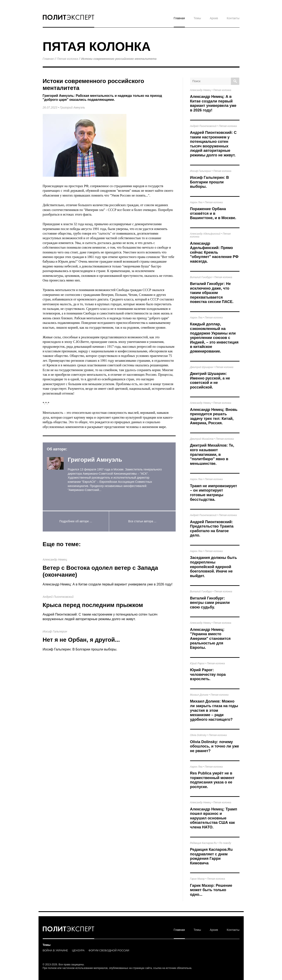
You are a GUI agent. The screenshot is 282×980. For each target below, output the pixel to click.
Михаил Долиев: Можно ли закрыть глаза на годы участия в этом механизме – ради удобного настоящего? (214, 710)
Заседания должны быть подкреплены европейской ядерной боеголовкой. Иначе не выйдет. (214, 567)
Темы (197, 18)
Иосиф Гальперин (55, 631)
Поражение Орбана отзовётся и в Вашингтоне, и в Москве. (213, 213)
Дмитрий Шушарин (202, 367)
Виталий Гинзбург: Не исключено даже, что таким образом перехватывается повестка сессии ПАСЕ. (212, 293)
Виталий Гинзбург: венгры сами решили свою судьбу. (210, 603)
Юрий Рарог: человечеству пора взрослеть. (208, 674)
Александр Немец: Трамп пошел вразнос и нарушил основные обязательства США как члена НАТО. (214, 818)
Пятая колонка (67, 59)
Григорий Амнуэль (72, 107)
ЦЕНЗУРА (78, 950)
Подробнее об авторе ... (76, 521)
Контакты (233, 18)
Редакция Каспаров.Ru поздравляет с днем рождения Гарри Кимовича (211, 856)
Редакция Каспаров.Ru (203, 843)
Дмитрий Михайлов (202, 439)
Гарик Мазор (197, 879)
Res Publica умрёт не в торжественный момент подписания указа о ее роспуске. (212, 780)
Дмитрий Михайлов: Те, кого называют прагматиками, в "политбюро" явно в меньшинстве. (212, 454)
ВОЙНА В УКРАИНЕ (55, 950)
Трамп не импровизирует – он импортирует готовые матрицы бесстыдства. (214, 493)
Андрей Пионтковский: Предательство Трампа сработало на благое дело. (212, 529)
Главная (179, 18)
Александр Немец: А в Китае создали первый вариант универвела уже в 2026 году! (108, 584)
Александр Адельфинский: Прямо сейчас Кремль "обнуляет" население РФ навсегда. (214, 252)
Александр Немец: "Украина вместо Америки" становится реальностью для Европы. (210, 639)
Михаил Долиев (199, 695)
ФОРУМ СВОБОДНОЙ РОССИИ (109, 950)
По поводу (225, 843)
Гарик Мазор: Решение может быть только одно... (211, 890)
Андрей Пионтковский (58, 597)
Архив (214, 18)
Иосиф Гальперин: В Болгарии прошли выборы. (80, 649)
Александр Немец (55, 560)
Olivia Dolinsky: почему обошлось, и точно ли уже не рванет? (215, 746)
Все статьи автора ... (142, 521)
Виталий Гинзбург (201, 277)
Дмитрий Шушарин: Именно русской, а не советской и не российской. (210, 380)
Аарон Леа (196, 202)
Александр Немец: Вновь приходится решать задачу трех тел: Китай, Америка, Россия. (214, 416)
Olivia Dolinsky (198, 735)
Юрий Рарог (197, 663)
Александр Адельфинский (205, 234)
